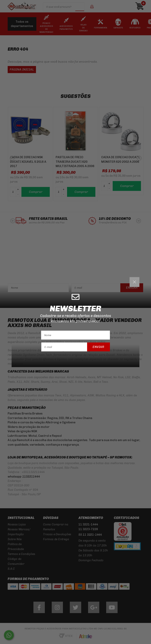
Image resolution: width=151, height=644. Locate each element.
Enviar (98, 347)
